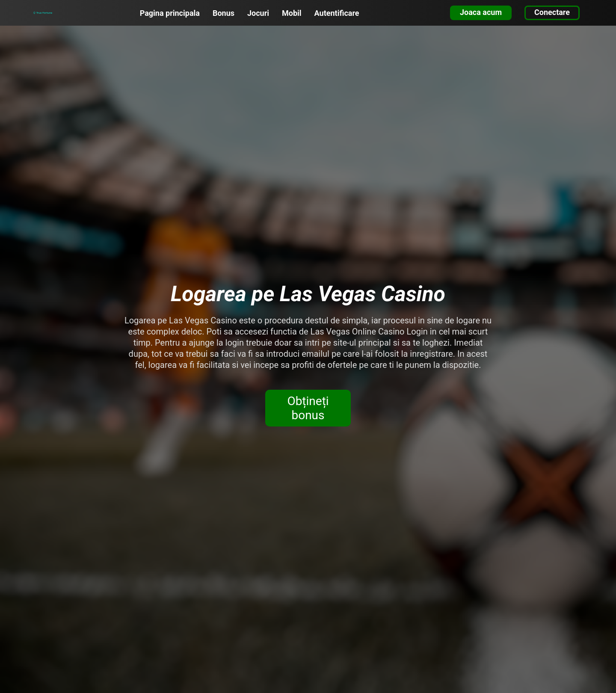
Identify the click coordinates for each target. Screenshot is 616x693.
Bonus (224, 13)
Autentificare (337, 13)
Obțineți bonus (308, 408)
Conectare (552, 12)
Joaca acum (481, 12)
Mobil (292, 13)
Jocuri (258, 13)
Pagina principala (170, 13)
